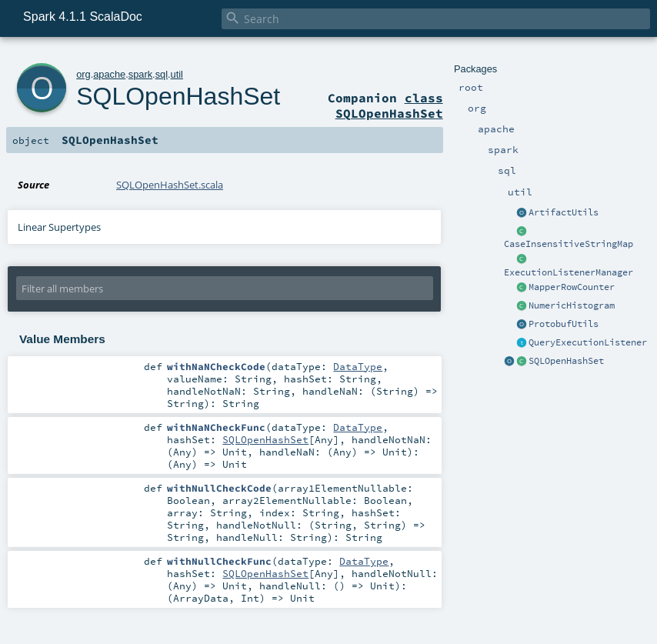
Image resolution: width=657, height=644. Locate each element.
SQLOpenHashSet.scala (170, 185)
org (83, 74)
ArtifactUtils (564, 212)
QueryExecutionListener (588, 342)
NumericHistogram (572, 305)
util (177, 74)
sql (162, 74)
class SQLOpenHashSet (389, 105)
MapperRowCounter (572, 287)
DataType (358, 366)
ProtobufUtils (564, 324)
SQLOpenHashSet (566, 361)
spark (140, 74)
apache (109, 74)
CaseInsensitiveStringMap (569, 244)
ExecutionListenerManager (569, 272)
